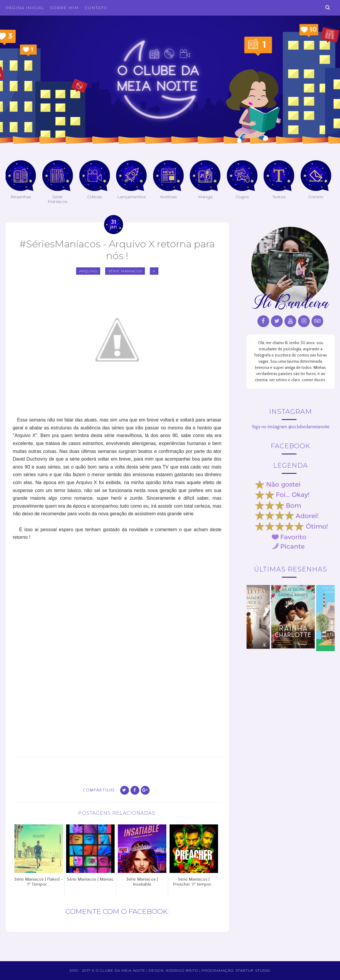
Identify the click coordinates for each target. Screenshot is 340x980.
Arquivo (88, 271)
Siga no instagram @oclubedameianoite (291, 427)
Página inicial (25, 8)
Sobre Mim (65, 8)
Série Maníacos (125, 271)
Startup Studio (253, 970)
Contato (96, 8)
